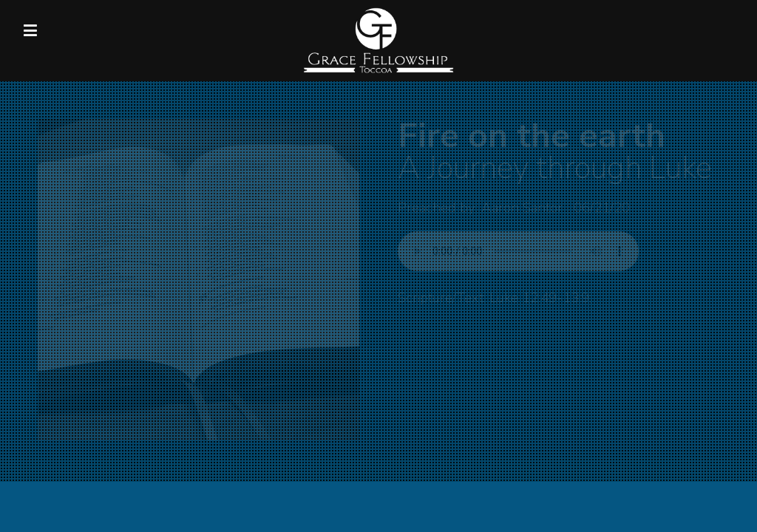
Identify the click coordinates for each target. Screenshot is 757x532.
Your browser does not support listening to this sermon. (518, 251)
